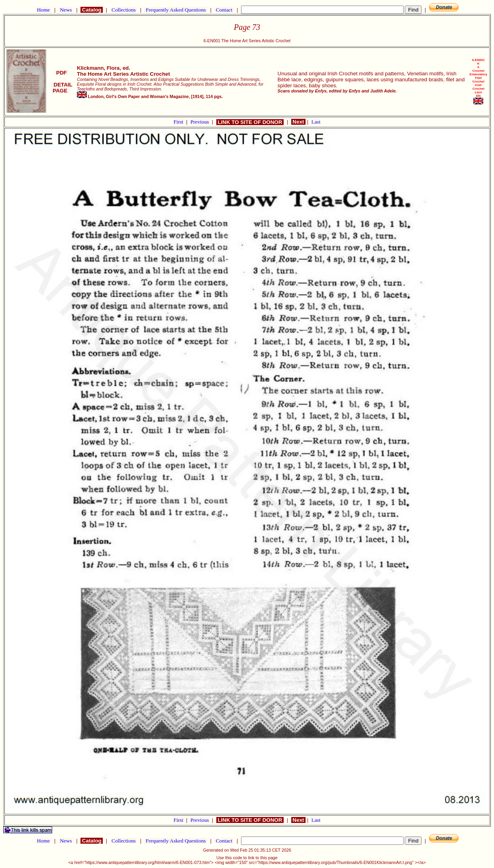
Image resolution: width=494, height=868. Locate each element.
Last (316, 122)
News (66, 10)
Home (43, 10)
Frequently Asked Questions (176, 10)
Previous (200, 122)
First (179, 122)
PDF (61, 73)
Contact (224, 10)
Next (298, 122)
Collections (124, 10)
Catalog (92, 10)
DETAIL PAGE (62, 88)
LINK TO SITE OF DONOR (250, 122)
